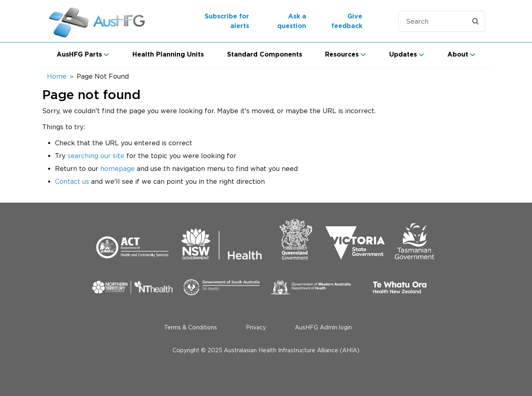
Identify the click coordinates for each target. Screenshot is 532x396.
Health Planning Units (168, 55)
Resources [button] (342, 55)
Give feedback (347, 21)
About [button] (458, 55)
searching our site (96, 156)
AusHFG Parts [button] (79, 55)
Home (57, 76)
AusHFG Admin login (323, 327)
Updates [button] (403, 55)
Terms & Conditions (191, 327)
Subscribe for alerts (227, 21)
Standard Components (265, 55)
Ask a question (292, 21)
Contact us (72, 181)
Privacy (256, 327)
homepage (118, 169)
